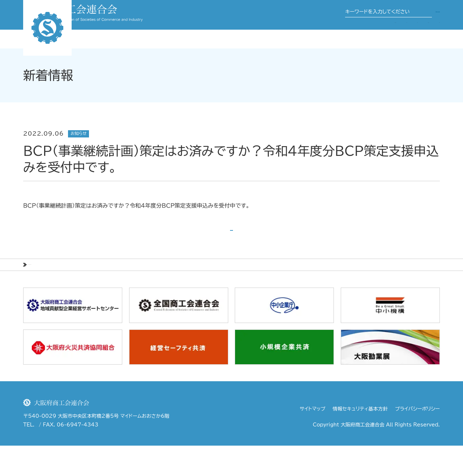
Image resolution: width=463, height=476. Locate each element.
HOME (33, 290)
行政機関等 (426, 34)
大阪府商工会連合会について (245, 34)
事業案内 (301, 34)
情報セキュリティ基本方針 (360, 439)
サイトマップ (313, 439)
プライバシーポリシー (417, 439)
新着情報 (66, 290)
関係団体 (334, 34)
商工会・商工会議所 (379, 34)
